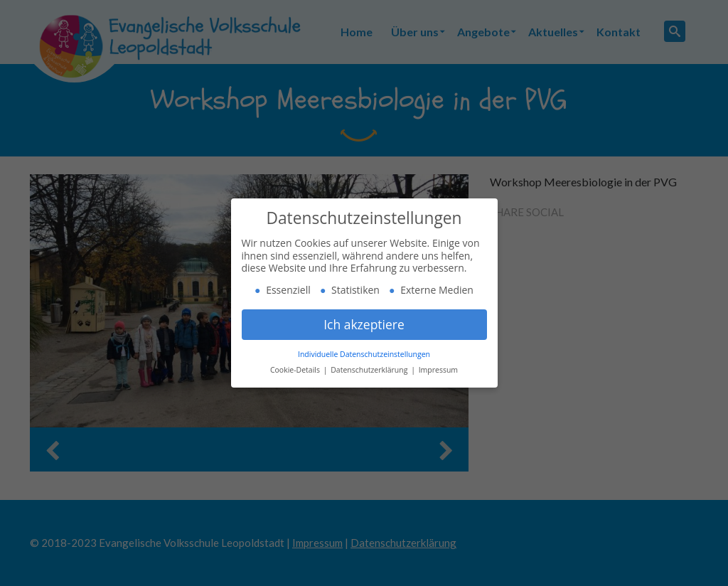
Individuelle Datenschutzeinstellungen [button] (364, 354)
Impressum (438, 370)
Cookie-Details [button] (296, 370)
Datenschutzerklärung (370, 370)
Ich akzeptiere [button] (364, 324)
